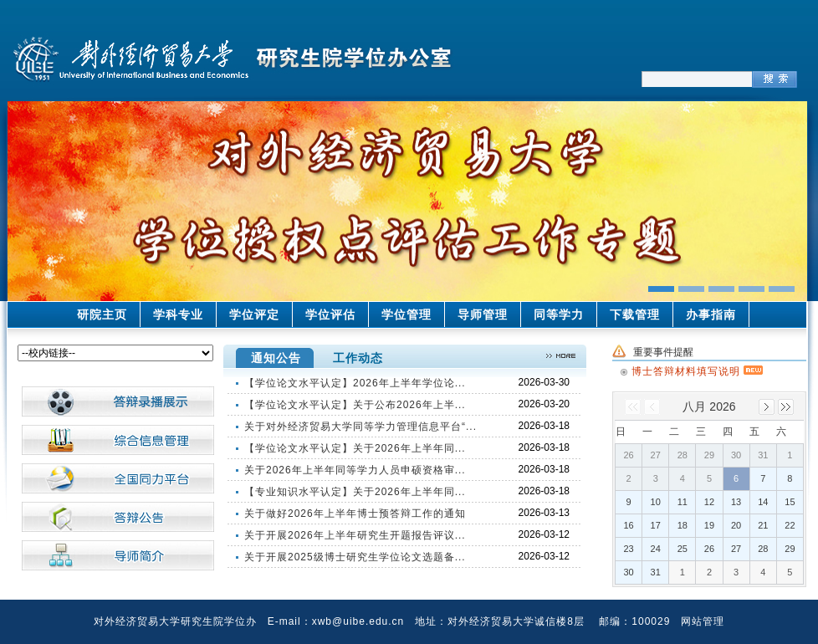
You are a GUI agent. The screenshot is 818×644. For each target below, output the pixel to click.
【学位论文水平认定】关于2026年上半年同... (355, 448)
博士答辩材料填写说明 (697, 369)
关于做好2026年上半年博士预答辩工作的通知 (355, 514)
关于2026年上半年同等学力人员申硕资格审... (355, 470)
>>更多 (560, 356)
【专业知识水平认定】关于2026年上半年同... (355, 492)
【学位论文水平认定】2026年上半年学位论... (355, 383)
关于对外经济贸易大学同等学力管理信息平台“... (360, 427)
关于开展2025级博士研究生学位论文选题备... (355, 557)
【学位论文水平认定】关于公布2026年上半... (355, 405)
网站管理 (703, 621)
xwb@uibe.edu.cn (358, 621)
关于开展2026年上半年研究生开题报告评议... (355, 535)
